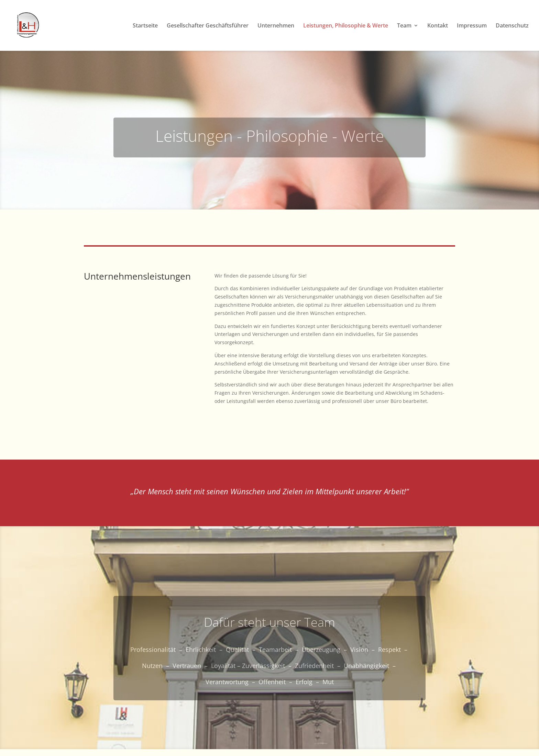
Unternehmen (276, 26)
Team (404, 26)
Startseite (145, 26)
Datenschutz (512, 26)
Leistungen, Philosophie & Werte (346, 26)
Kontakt (438, 26)
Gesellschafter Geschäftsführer (208, 26)
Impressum (472, 26)
